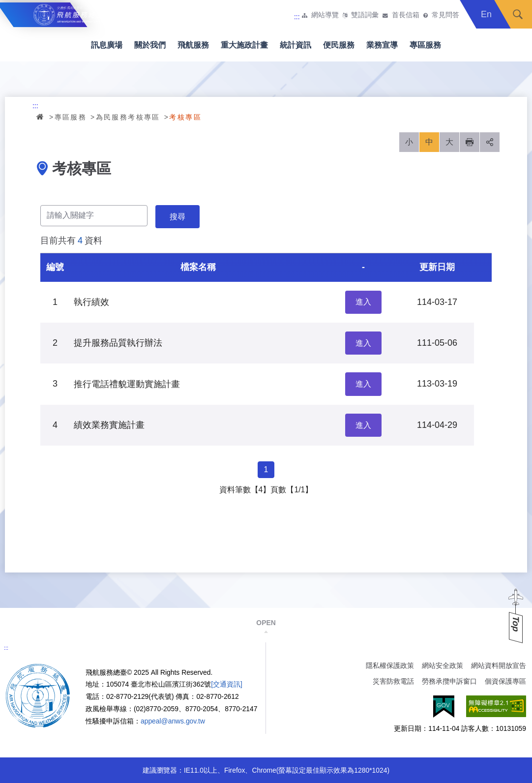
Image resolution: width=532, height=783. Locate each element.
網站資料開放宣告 (499, 665)
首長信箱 (406, 15)
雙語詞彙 (365, 15)
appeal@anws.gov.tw (173, 721)
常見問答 (445, 15)
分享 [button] (490, 142)
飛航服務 (193, 45)
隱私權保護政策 (390, 665)
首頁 (41, 117)
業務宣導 (382, 45)
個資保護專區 (505, 681)
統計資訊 (296, 45)
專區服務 (425, 45)
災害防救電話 (393, 681)
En (486, 14)
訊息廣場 (107, 45)
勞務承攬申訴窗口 (449, 681)
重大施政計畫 (244, 45)
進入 (363, 302)
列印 (470, 142)
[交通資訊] (227, 684)
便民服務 (339, 45)
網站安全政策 (443, 665)
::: (297, 17)
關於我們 (150, 45)
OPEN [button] (266, 623)
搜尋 (518, 14)
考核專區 (185, 117)
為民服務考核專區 (128, 117)
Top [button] (516, 624)
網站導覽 (325, 15)
